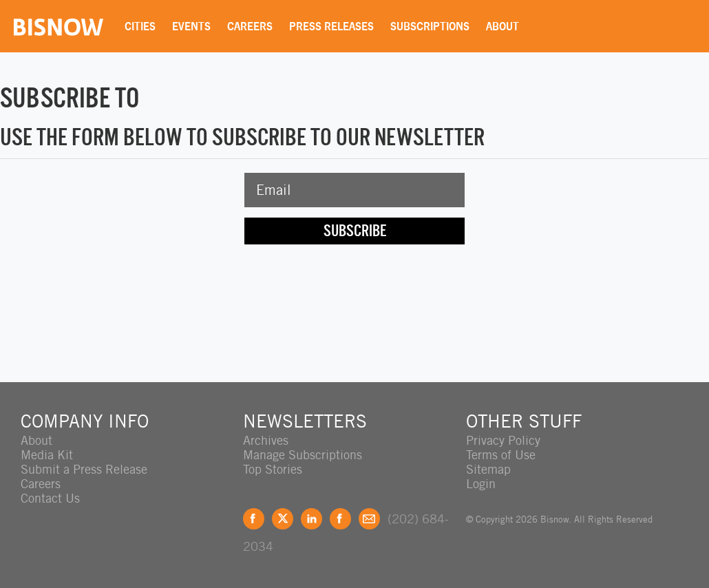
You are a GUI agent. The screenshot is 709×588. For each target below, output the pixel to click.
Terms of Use (501, 455)
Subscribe (355, 231)
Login (481, 484)
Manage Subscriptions (303, 455)
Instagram (340, 519)
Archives (266, 440)
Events (191, 26)
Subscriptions (430, 26)
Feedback (369, 519)
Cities (140, 26)
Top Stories (273, 469)
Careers (250, 26)
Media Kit (47, 455)
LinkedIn (311, 519)
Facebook (254, 519)
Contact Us (50, 498)
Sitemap (488, 469)
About (502, 26)
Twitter (283, 519)
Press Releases (331, 26)
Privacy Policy (503, 440)
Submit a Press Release (84, 469)
